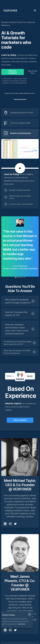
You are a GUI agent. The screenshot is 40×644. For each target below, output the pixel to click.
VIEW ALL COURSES (13, 72)
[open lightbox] (20, 168)
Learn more (22, 624)
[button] (36, 10)
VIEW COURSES (20, 420)
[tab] (20, 113)
